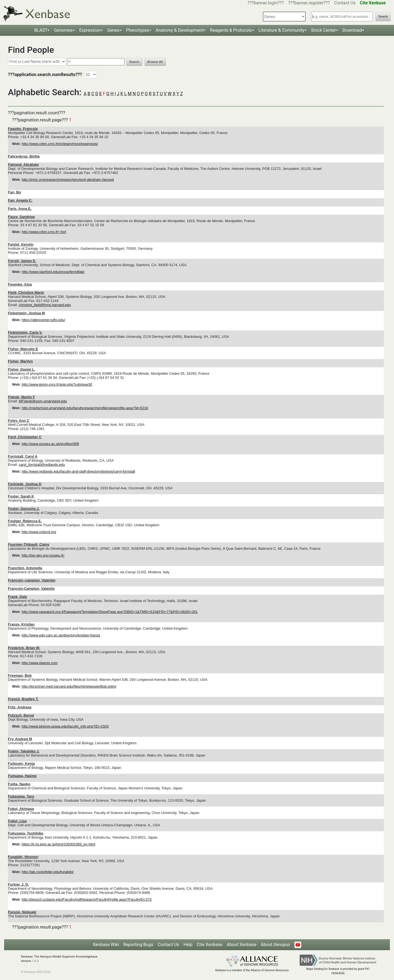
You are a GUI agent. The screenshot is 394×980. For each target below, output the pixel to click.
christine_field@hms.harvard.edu (45, 305)
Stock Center (324, 30)
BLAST (41, 30)
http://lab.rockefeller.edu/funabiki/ (48, 872)
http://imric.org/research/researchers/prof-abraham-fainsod (68, 180)
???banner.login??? (266, 3)
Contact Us (345, 3)
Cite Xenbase (210, 945)
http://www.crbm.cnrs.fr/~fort (44, 232)
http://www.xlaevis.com (40, 663)
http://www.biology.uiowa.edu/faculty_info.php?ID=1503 (65, 726)
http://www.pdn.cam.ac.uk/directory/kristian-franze (61, 635)
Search (383, 17)
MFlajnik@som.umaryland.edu (43, 401)
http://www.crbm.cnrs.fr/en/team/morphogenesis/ (60, 144)
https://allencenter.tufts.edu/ (43, 320)
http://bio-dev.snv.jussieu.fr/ (43, 555)
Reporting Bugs (138, 945)
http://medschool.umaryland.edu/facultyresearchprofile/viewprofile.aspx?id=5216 (85, 408)
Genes (113, 30)
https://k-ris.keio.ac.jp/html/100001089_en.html (58, 844)
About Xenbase (242, 945)
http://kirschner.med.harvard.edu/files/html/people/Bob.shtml (69, 686)
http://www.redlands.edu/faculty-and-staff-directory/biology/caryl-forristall (78, 471)
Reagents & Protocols (231, 30)
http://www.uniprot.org (39, 532)
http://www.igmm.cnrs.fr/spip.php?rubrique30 (57, 384)
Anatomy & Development (180, 30)
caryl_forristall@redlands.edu (42, 465)
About (275, 945)
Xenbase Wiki (106, 945)
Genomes (63, 30)
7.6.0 (35, 961)
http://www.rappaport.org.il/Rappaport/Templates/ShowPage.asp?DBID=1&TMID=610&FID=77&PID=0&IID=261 (110, 612)
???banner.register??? (309, 3)
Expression (90, 30)
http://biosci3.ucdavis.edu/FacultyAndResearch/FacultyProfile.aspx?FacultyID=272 (87, 899)
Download (352, 30)
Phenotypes (138, 30)
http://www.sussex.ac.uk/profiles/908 (50, 444)
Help (188, 945)
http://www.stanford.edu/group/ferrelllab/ (53, 272)
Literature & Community (282, 30)
